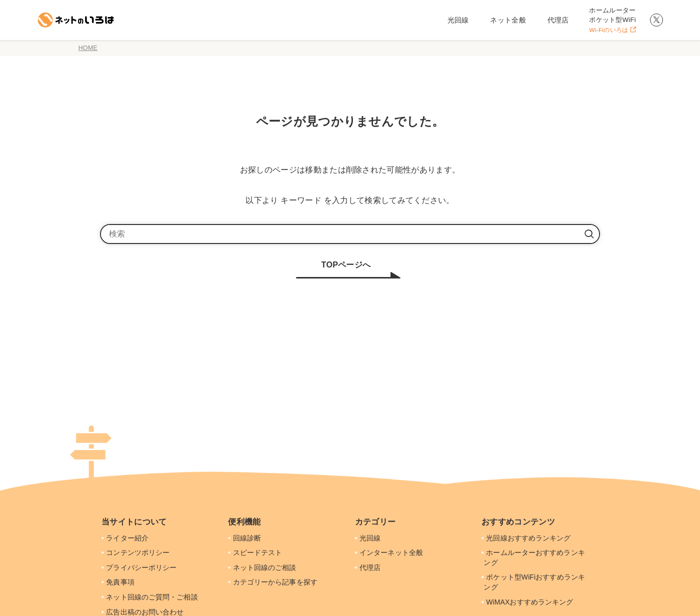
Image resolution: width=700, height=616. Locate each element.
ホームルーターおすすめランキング (532, 557)
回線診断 (244, 538)
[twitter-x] (656, 20)
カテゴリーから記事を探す (272, 582)
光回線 (367, 538)
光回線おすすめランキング (525, 538)
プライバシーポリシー (139, 567)
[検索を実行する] (589, 234)
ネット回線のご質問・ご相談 (149, 597)
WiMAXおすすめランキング (527, 602)
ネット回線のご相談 (262, 567)
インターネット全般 (388, 552)
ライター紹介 (124, 538)
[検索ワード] (350, 234)
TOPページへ (346, 265)
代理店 (367, 567)
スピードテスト (254, 552)
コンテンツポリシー (135, 552)
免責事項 (117, 582)
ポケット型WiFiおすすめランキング (533, 582)
